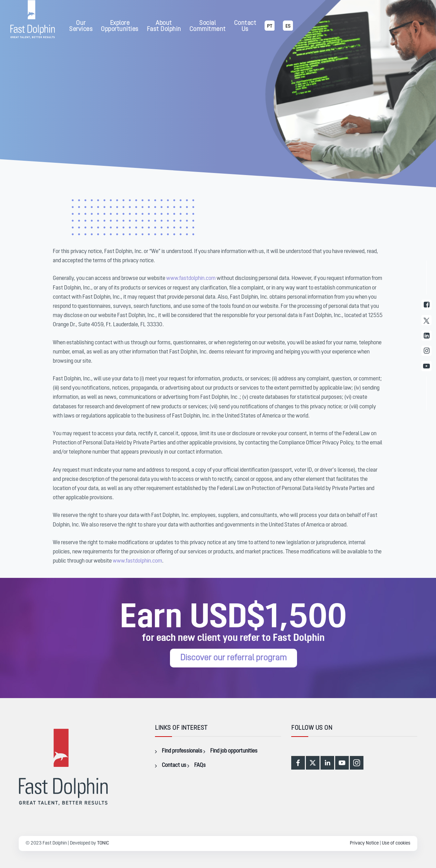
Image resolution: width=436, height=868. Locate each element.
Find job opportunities (234, 751)
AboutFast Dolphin (164, 26)
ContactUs (245, 26)
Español (288, 30)
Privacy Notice (364, 843)
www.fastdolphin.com (191, 279)
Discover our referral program (233, 658)
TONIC (103, 843)
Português (269, 30)
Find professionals (182, 751)
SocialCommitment (208, 26)
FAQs (200, 766)
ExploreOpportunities (120, 26)
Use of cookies (396, 843)
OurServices (81, 26)
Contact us (174, 766)
